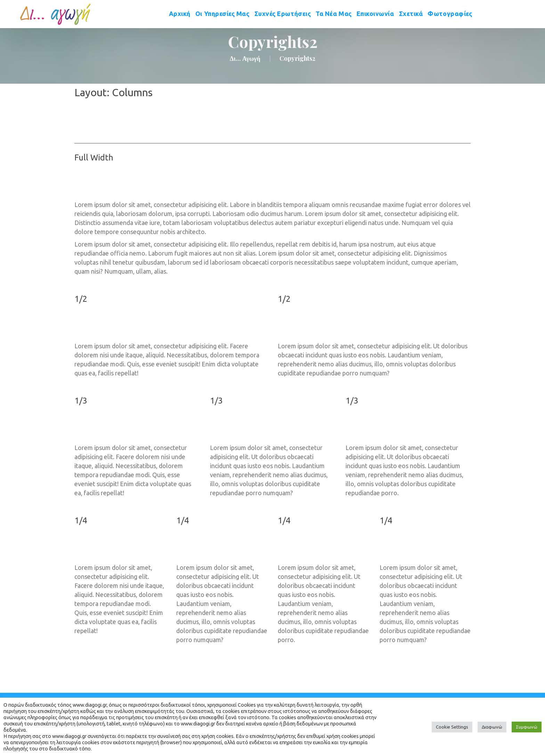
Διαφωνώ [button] (492, 727)
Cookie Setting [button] (452, 727)
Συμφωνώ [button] (527, 727)
